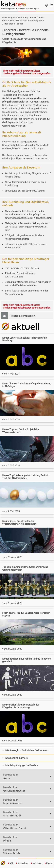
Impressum (37, 863)
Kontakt (49, 863)
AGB (11, 863)
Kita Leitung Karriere (15, 758)
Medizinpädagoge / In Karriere (20, 765)
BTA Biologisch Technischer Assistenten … (26, 750)
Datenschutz (22, 863)
